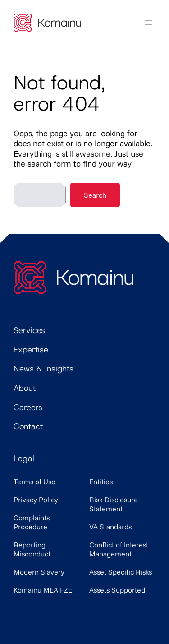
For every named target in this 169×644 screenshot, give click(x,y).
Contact (28, 426)
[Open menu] (149, 23)
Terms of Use (34, 482)
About (25, 388)
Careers (28, 408)
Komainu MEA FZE (43, 590)
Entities (101, 482)
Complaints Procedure (32, 522)
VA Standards (110, 527)
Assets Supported (117, 590)
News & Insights (43, 369)
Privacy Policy (36, 500)
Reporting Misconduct (32, 549)
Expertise (31, 350)
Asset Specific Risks (121, 572)
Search (95, 195)
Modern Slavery (39, 572)
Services (29, 330)
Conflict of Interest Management (119, 549)
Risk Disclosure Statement (114, 504)
